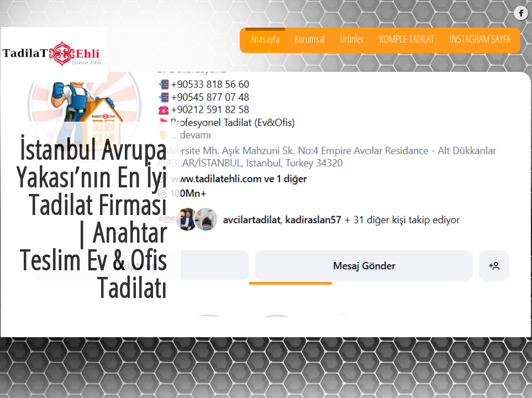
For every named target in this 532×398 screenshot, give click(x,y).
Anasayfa (265, 39)
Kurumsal (310, 39)
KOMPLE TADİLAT (407, 39)
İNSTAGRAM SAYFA (480, 39)
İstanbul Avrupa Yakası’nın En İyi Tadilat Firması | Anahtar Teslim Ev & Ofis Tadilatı (291, 283)
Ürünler (352, 39)
